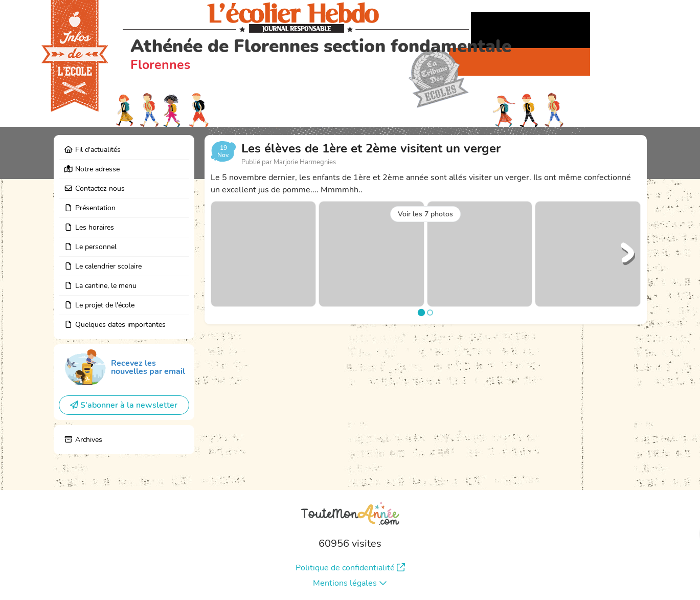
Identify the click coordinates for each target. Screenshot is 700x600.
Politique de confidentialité (350, 568)
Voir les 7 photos (425, 214)
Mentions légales (350, 583)
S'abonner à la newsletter (124, 405)
